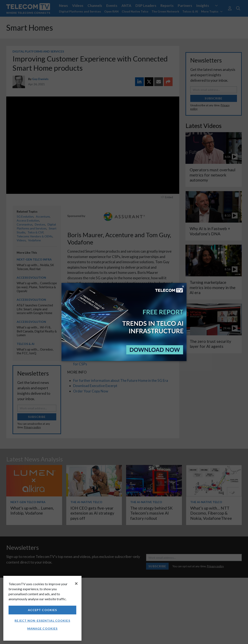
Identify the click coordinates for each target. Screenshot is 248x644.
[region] (42, 608)
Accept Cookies (43, 610)
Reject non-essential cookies (42, 621)
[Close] (76, 584)
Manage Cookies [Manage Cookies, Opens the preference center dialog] (43, 628)
